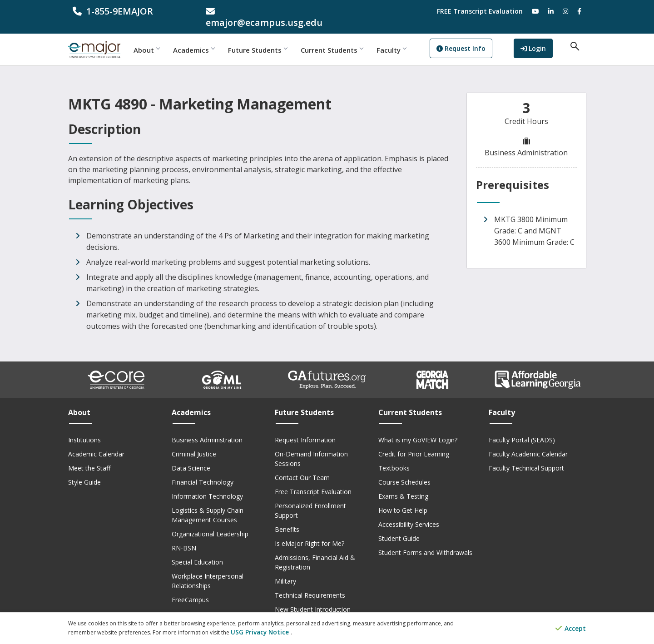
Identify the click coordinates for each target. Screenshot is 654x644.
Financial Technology (203, 471)
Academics (215, 39)
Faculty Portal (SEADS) (522, 429)
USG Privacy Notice (256, 633)
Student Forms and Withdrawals (425, 541)
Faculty (412, 39)
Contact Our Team (302, 466)
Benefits (287, 518)
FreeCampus (190, 588)
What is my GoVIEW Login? (418, 429)
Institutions (84, 429)
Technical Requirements (310, 584)
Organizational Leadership (210, 523)
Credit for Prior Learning (414, 443)
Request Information (305, 429)
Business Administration (207, 429)
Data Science (191, 457)
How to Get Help (403, 499)
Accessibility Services (409, 513)
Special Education (197, 551)
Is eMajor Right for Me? (310, 532)
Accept (571, 629)
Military (285, 570)
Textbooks (394, 457)
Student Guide (399, 527)
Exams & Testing (403, 485)
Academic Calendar (96, 443)
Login (543, 38)
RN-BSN (184, 537)
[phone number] (128, 11)
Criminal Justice (194, 443)
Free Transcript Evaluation (313, 480)
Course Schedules (404, 471)
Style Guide (84, 471)
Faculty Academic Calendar (528, 443)
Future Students (278, 39)
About (167, 39)
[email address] (261, 11)
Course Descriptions (201, 602)
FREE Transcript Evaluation (480, 11)
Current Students (353, 39)
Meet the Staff (89, 457)
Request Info (482, 39)
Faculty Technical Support (526, 457)
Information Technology (207, 485)
